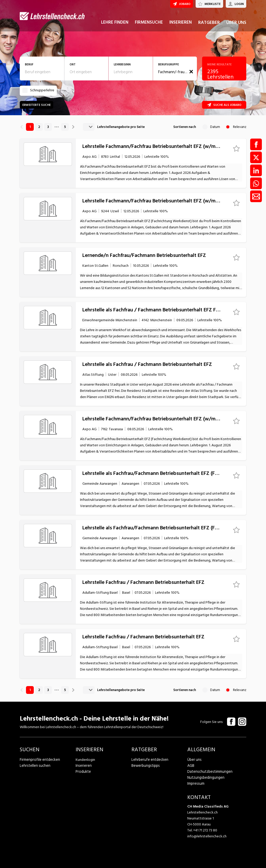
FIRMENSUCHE (149, 25)
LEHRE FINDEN (115, 25)
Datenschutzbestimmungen (209, 772)
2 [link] (39, 127)
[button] (191, 72)
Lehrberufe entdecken (149, 760)
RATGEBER (209, 26)
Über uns (194, 760)
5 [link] (65, 127)
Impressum (195, 784)
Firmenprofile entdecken (39, 760)
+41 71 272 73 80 (205, 830)
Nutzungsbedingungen (205, 778)
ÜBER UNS (236, 26)
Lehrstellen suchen (34, 766)
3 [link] (48, 127)
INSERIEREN (181, 25)
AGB (191, 766)
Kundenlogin (85, 760)
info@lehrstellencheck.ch (207, 836)
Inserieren (83, 766)
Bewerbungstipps (145, 766)
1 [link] (30, 127)
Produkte (83, 772)
